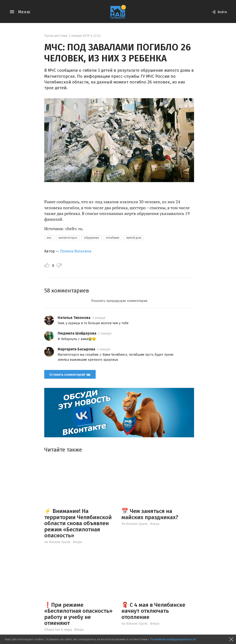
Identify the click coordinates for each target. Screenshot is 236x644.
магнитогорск (68, 238)
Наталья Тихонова (74, 318)
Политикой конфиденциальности (173, 639)
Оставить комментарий (70, 375)
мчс (49, 238)
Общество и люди (58, 630)
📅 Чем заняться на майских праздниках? (150, 514)
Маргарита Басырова (76, 349)
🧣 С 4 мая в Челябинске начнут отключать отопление (153, 611)
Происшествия (56, 36)
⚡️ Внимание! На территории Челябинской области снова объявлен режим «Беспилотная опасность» (78, 523)
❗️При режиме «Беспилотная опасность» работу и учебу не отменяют (78, 614)
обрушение (91, 238)
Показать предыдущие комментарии (119, 301)
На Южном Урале (57, 542)
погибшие (113, 238)
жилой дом (134, 238)
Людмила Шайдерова (77, 333)
